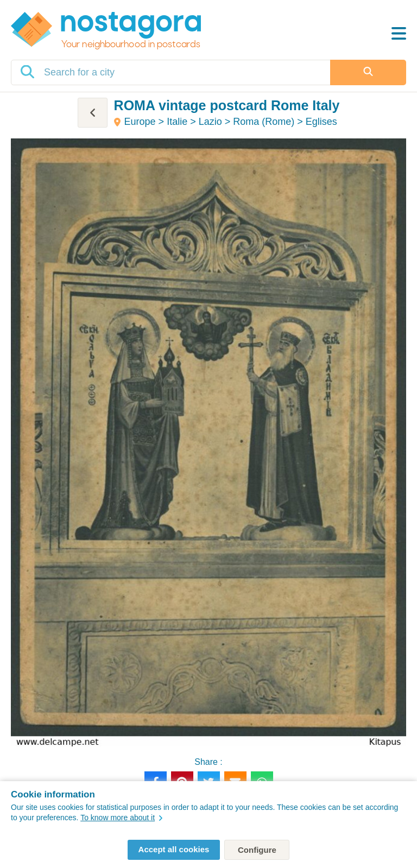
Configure (257, 850)
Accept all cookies (174, 849)
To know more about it (121, 818)
